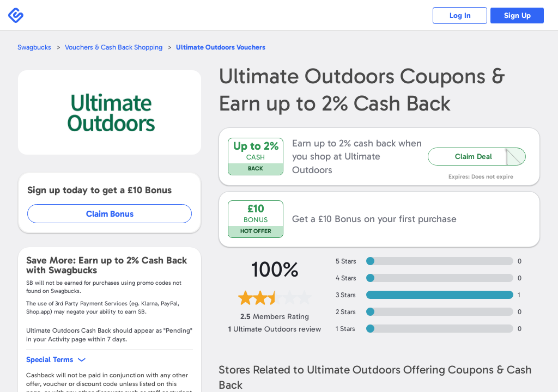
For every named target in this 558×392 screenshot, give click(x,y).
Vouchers (221, 47)
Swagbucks (34, 47)
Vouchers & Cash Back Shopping (114, 47)
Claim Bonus (110, 214)
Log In (460, 16)
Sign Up (517, 16)
